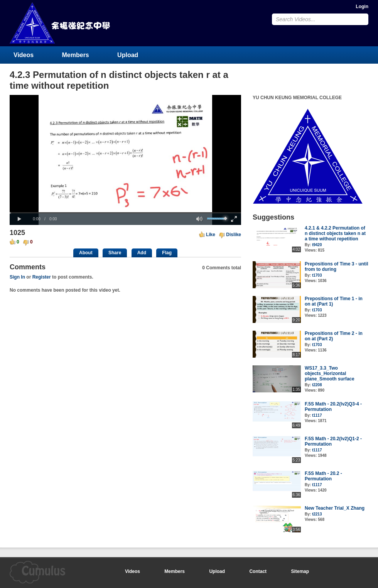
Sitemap (300, 571)
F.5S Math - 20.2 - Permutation (323, 476)
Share (115, 253)
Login (362, 7)
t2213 (317, 514)
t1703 (317, 275)
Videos (24, 55)
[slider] (125, 213)
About (86, 253)
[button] (19, 219)
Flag (167, 253)
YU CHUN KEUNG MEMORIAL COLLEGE (61, 23)
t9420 (317, 245)
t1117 (317, 415)
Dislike (234, 235)
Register (42, 277)
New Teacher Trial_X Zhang (335, 508)
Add (142, 253)
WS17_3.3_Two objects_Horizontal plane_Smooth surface (330, 373)
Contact (258, 571)
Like (211, 235)
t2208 (317, 385)
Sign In (17, 277)
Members (76, 55)
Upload (128, 55)
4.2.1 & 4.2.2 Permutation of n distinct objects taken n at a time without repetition (335, 233)
